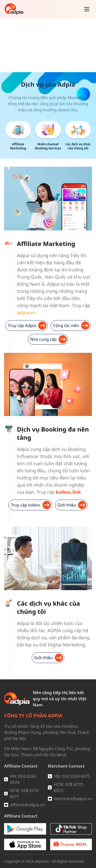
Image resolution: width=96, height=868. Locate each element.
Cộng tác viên (71, 326)
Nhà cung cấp (49, 339)
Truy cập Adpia (27, 326)
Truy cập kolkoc (31, 505)
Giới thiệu (72, 505)
